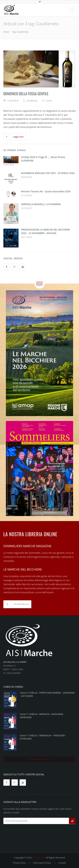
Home (6, 32)
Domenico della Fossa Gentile (26, 94)
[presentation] (29, 833)
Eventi (49, 101)
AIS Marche (38, 858)
